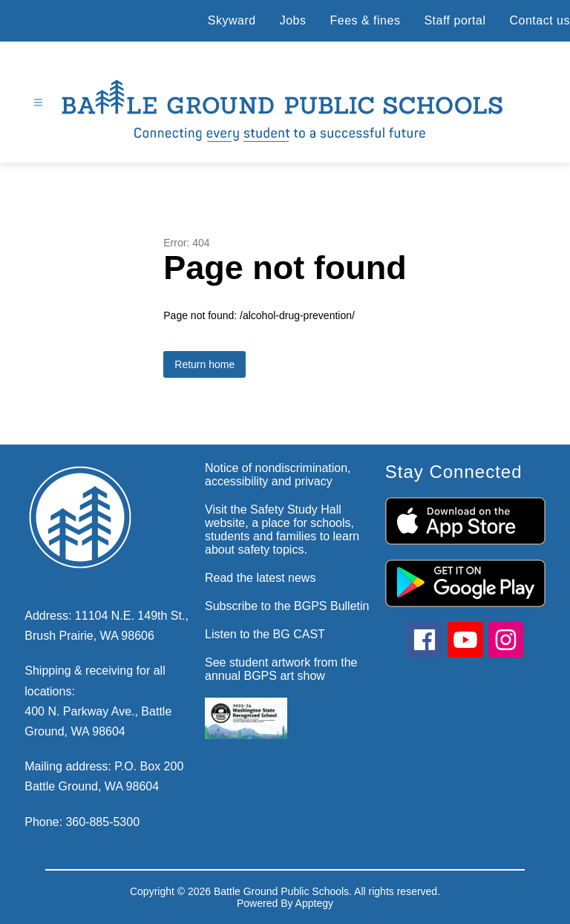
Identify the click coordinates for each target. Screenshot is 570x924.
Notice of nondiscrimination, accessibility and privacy (278, 475)
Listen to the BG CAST (265, 634)
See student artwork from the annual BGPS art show (281, 669)
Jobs (293, 20)
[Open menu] (38, 103)
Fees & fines (365, 20)
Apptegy (314, 903)
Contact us (540, 20)
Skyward (232, 20)
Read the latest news (260, 578)
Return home (204, 364)
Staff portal (455, 20)
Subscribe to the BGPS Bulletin (287, 606)
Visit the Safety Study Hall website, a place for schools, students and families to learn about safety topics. (282, 530)
